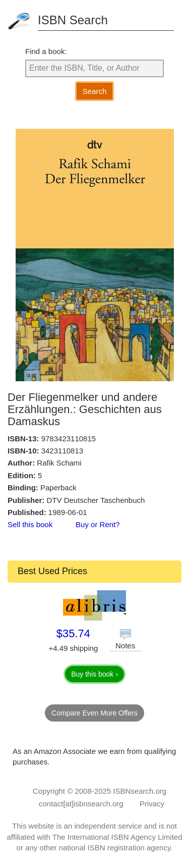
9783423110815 (69, 439)
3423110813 (62, 451)
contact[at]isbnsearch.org (81, 804)
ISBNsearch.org (140, 791)
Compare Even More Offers (94, 713)
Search (95, 91)
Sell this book (30, 524)
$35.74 (73, 633)
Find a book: (46, 51)
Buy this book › (94, 674)
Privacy (152, 804)
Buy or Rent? (98, 524)
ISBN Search (73, 20)
